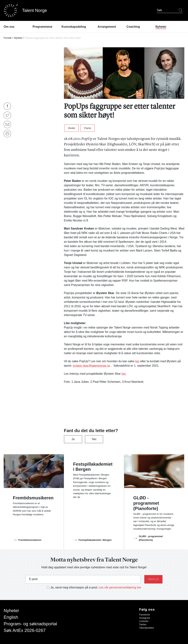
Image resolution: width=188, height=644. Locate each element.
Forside (8, 38)
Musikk (72, 128)
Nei (94, 439)
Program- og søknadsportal (30, 624)
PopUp (88, 128)
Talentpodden (147, 628)
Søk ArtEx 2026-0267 (25, 630)
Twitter (143, 625)
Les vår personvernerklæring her (120, 587)
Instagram (145, 618)
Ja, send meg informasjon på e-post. (74, 587)
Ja (73, 439)
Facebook (145, 615)
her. (124, 374)
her (137, 361)
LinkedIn (144, 621)
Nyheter (18, 38)
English (11, 617)
